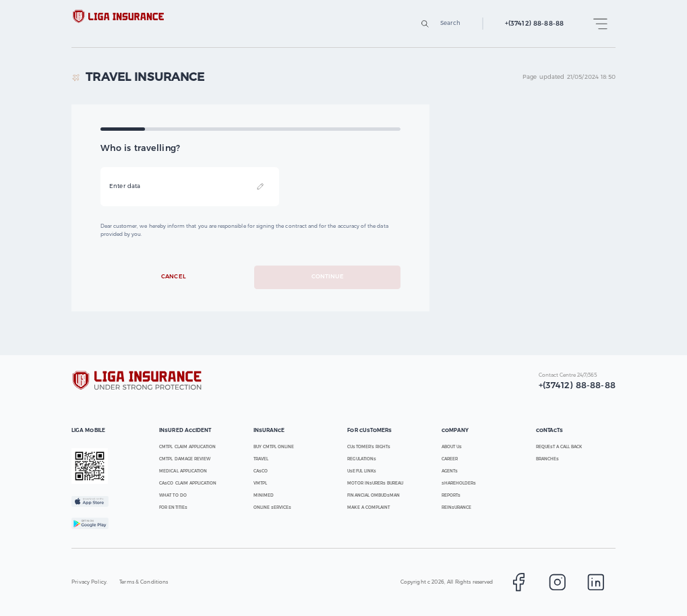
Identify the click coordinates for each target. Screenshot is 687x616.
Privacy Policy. (90, 582)
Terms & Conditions (144, 582)
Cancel (174, 277)
